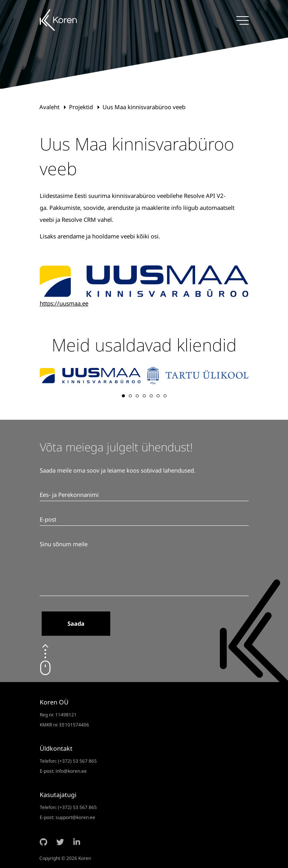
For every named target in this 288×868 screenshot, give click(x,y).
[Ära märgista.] (40, 626)
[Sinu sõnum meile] (144, 567)
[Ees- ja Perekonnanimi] (144, 495)
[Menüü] (243, 20)
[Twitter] (60, 842)
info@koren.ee (71, 771)
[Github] (43, 842)
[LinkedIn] (77, 842)
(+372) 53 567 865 (77, 761)
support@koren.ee (75, 817)
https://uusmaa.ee (64, 303)
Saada (76, 623)
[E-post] (144, 520)
